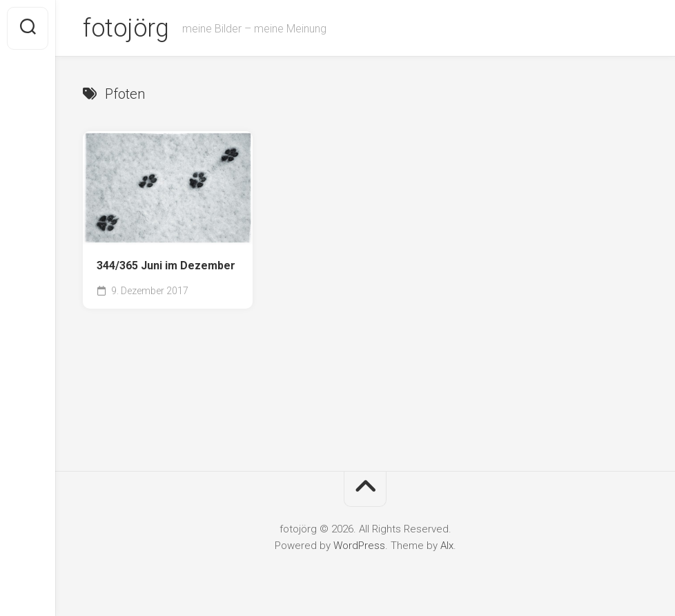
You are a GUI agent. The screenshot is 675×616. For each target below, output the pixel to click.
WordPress (359, 546)
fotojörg (126, 28)
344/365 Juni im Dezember (166, 266)
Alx (447, 546)
